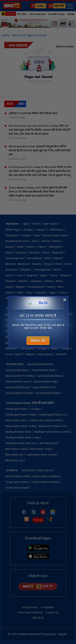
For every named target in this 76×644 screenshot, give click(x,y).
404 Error (18, 46)
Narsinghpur (34, 258)
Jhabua (9, 252)
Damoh (10, 247)
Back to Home (65, 46)
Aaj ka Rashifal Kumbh (40, 364)
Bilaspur (21, 343)
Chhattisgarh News (16, 409)
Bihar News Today (41, 449)
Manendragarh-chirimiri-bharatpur (26, 337)
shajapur (61, 298)
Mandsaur (23, 264)
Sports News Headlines (46, 476)
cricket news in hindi (17, 488)
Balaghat (26, 270)
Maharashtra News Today (20, 426)
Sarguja (66, 348)
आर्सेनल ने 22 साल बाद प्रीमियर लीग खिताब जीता (33, 115)
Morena (10, 264)
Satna (54, 275)
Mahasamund (55, 331)
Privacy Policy (30, 607)
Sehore (10, 275)
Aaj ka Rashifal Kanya (17, 387)
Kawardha (34, 314)
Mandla (37, 264)
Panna (45, 252)
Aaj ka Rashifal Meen (17, 370)
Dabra (42, 247)
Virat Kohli (28, 470)
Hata (60, 287)
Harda (57, 270)
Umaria (45, 241)
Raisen (9, 287)
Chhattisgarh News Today (20, 415)
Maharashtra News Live (52, 426)
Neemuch (58, 252)
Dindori (31, 247)
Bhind (58, 264)
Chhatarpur (12, 235)
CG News (36, 409)
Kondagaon (54, 308)
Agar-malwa (50, 224)
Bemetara (55, 337)
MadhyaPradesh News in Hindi (52, 432)
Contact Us (52, 612)
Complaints (47, 607)
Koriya (40, 331)
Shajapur (36, 281)
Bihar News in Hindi (16, 449)
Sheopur (65, 275)
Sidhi (20, 292)
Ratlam (57, 258)
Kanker (21, 314)
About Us (38, 618)
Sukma (54, 348)
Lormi (9, 354)
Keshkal (10, 314)
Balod (32, 343)
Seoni (20, 275)
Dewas (57, 241)
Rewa (59, 281)
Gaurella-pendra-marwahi (20, 326)
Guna (37, 235)
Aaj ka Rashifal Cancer (18, 382)
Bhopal (48, 264)
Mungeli (61, 354)
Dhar (47, 258)
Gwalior (26, 235)
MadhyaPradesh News (18, 432)
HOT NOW (8, 14)
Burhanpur (11, 270)
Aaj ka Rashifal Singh (45, 382)
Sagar (43, 275)
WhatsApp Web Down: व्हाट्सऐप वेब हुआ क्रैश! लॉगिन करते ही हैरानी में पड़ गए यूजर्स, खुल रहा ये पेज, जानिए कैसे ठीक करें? (40, 153)
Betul (68, 264)
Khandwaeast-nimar (17, 241)
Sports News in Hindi (17, 476)
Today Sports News (17, 482)
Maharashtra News (16, 420)
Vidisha (48, 281)
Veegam (62, 634)
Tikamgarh (55, 247)
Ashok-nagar (13, 230)
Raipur (19, 354)
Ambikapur (50, 314)
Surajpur (42, 348)
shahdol (36, 298)
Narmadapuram (15, 258)
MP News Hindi (48, 443)
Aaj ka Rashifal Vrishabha (20, 376)
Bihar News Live (14, 455)
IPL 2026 (22, 14)
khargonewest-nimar (55, 235)
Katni (35, 241)
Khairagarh (27, 331)
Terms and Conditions (30, 612)
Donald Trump (57, 14)
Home (6, 35)
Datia (20, 247)
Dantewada (21, 320)
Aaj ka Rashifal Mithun (50, 376)
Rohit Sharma (45, 470)
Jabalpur (21, 252)
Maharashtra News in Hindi (46, 420)
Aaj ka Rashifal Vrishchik (19, 393)
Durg (8, 320)
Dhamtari (65, 314)
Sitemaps (38, 520)
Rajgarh (20, 287)
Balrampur (11, 348)
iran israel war (37, 14)
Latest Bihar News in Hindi (41, 455)
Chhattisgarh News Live (52, 415)
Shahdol (23, 281)
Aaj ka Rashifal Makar (48, 393)
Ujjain (26, 224)
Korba (40, 308)
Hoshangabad (42, 270)
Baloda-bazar (57, 343)
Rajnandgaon (45, 354)
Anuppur (41, 230)
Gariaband (11, 331)
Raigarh (30, 354)
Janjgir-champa (40, 320)
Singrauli (32, 275)
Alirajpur (28, 230)
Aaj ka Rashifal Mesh (43, 370)
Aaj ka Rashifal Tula (44, 387)
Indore (36, 224)
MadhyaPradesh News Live (21, 443)
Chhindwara (56, 230)
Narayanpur (27, 348)
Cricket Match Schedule (45, 482)
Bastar (42, 343)
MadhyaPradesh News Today (22, 437)
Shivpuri (10, 281)
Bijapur (9, 343)
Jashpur (56, 320)
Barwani (34, 252)
